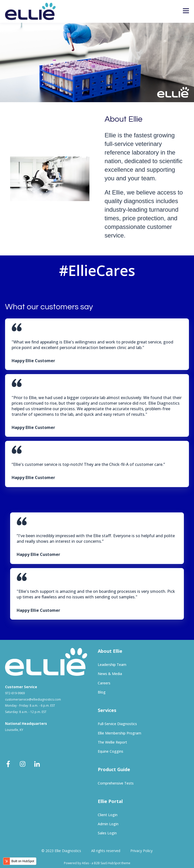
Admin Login (108, 824)
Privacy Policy (141, 851)
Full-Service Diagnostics (117, 724)
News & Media (110, 674)
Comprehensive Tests (116, 783)
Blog (102, 692)
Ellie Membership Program (119, 733)
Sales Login (107, 833)
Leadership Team (112, 665)
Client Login (108, 815)
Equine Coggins (111, 751)
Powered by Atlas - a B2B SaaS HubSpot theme (97, 863)
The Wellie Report (112, 742)
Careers (104, 683)
